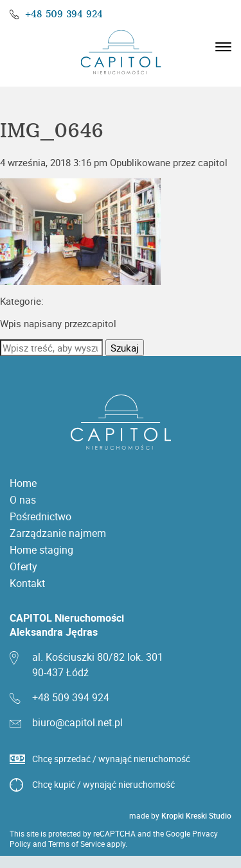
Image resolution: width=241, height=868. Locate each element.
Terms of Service (76, 844)
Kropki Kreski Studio (196, 815)
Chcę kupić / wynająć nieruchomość (103, 784)
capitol (213, 162)
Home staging (41, 550)
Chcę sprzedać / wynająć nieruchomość (111, 759)
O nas (23, 500)
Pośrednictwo (40, 516)
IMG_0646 (52, 131)
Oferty (23, 566)
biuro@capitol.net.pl (77, 722)
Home (23, 483)
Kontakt (27, 583)
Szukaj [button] (125, 348)
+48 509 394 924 (64, 14)
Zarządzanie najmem (58, 533)
